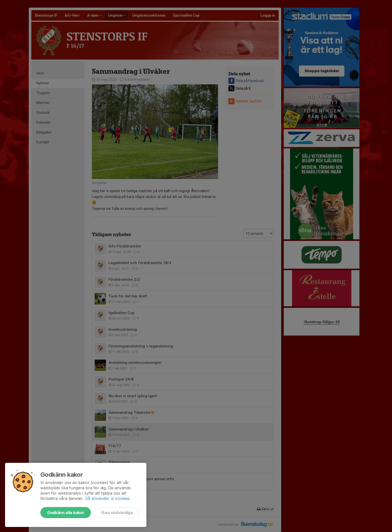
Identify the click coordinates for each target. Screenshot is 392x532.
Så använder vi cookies (107, 498)
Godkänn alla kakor (66, 513)
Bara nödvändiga (117, 513)
